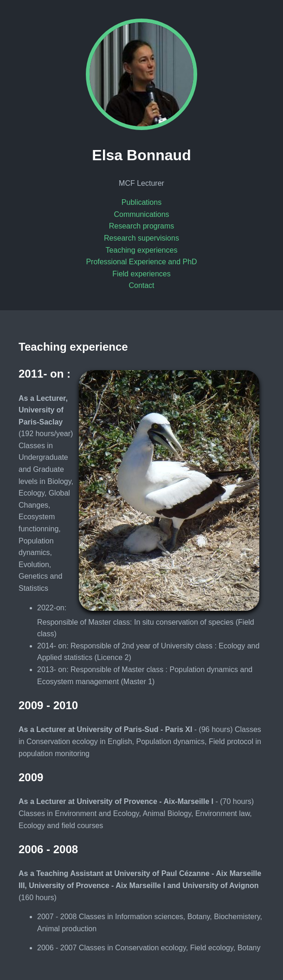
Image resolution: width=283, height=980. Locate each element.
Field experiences (141, 274)
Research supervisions (141, 238)
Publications (141, 202)
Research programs (142, 226)
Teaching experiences (142, 250)
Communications (141, 214)
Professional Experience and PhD (141, 262)
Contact (141, 285)
